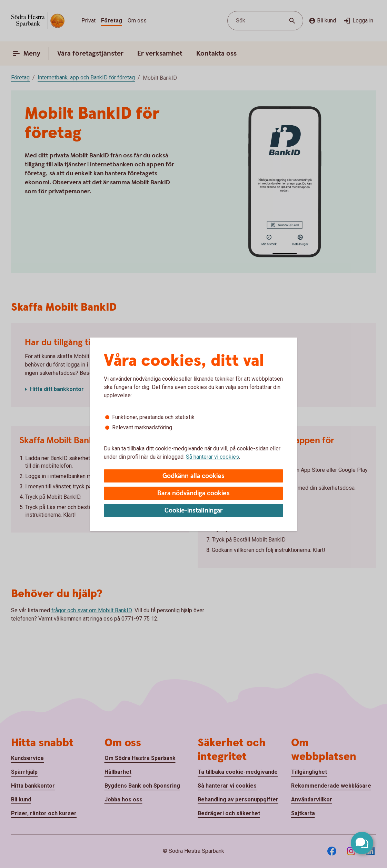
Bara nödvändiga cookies (193, 493)
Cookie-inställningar (194, 511)
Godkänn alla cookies (193, 476)
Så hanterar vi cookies (212, 457)
